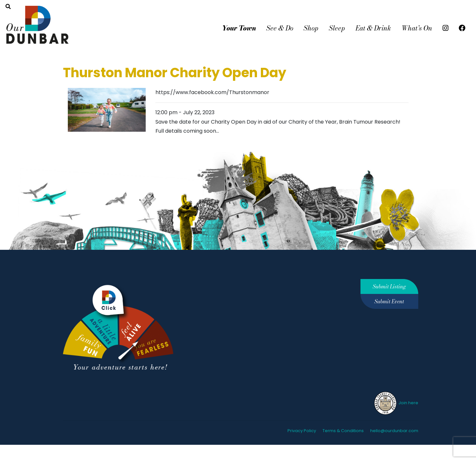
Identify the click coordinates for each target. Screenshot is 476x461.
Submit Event (389, 301)
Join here (396, 403)
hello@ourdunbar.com (394, 431)
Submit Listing (389, 286)
